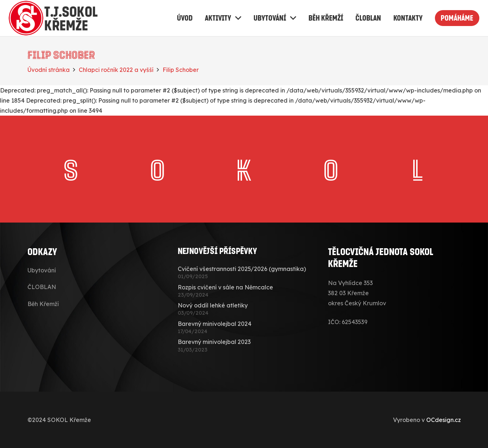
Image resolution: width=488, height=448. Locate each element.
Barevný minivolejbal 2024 (215, 324)
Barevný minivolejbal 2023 (214, 342)
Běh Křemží (43, 304)
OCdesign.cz (444, 420)
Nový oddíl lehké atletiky (213, 305)
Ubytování (42, 270)
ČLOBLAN (42, 287)
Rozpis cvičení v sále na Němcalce (225, 287)
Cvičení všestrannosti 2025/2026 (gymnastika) (242, 269)
